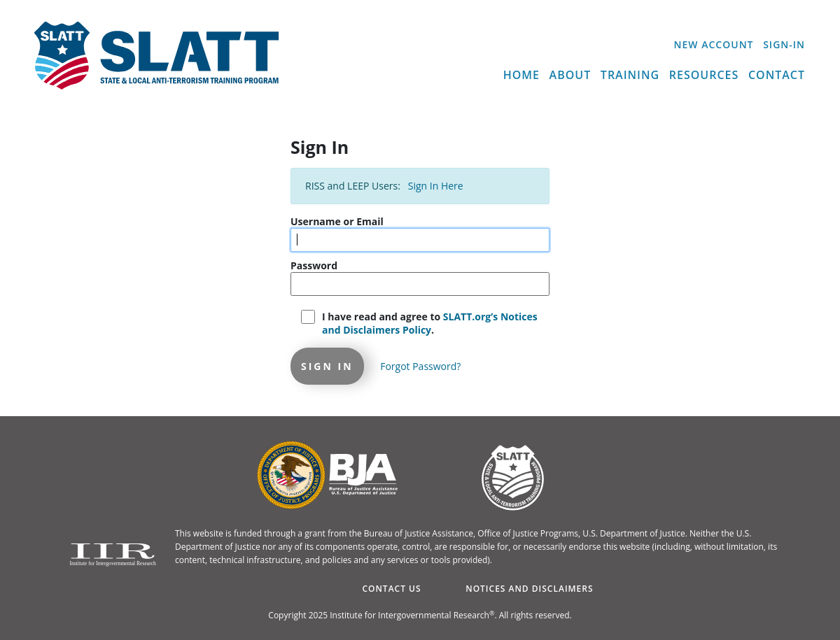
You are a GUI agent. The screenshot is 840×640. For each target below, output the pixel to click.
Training (630, 75)
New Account (714, 44)
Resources (704, 75)
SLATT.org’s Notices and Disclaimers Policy (430, 323)
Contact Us (391, 589)
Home (521, 75)
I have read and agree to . (430, 323)
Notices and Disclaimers (529, 589)
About (570, 75)
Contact (777, 75)
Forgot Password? (420, 366)
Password (314, 265)
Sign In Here (436, 186)
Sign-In (784, 44)
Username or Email (337, 221)
